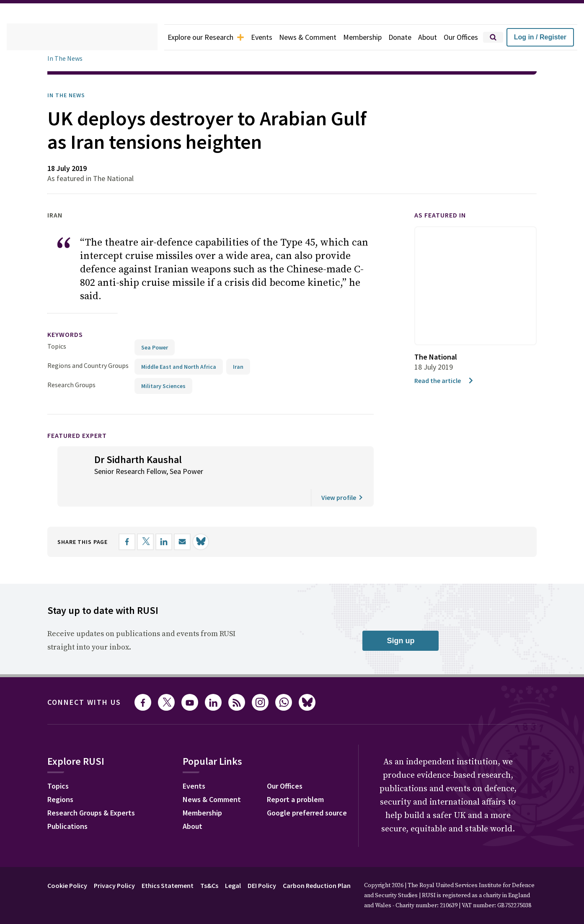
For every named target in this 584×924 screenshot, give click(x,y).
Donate (416, 37)
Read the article (446, 380)
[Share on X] (154, 528)
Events (270, 37)
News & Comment (318, 37)
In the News (69, 95)
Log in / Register (550, 37)
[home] (82, 37)
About (444, 37)
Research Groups (74, 371)
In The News (66, 58)
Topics (57, 333)
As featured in (445, 215)
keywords (69, 321)
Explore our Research (209, 37)
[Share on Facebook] (136, 528)
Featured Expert (83, 422)
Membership (376, 37)
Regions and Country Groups (89, 352)
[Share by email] (191, 528)
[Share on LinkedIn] (173, 528)
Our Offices (480, 37)
